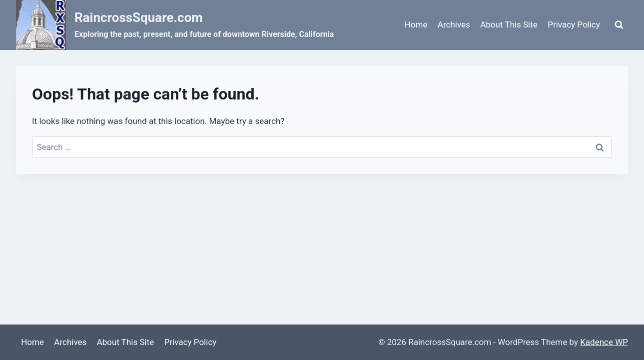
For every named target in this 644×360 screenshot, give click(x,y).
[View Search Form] (619, 25)
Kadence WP (604, 342)
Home (416, 24)
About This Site (509, 24)
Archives (454, 24)
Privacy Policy (574, 24)
